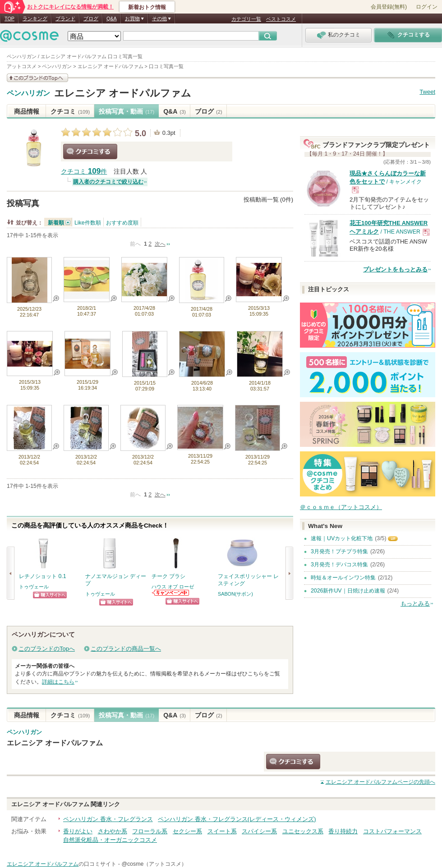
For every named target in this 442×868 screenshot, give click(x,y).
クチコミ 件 (84, 172)
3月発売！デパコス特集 (339, 565)
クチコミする (90, 152)
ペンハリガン (28, 93)
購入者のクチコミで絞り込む (108, 182)
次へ (160, 244)
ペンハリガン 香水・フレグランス (108, 819)
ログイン (427, 7)
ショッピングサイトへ (50, 595)
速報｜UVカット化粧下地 (342, 538)
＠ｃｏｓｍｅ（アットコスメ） (341, 507)
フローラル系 (150, 831)
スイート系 (222, 831)
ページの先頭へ (380, 782)
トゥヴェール (34, 587)
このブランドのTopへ (47, 649)
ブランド (65, 18)
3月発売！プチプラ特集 (339, 551)
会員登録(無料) (389, 7)
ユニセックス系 (303, 831)
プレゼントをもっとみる (395, 269)
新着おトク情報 (147, 7)
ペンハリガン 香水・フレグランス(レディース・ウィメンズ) (237, 819)
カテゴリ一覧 (246, 19)
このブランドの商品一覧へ (126, 649)
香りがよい (78, 831)
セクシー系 (187, 831)
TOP (9, 18)
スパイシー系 (259, 831)
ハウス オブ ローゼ (173, 587)
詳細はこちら (58, 682)
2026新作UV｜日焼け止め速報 (348, 591)
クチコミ (70, 111)
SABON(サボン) (235, 594)
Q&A (112, 18)
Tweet (427, 92)
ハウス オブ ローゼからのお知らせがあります (171, 593)
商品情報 (27, 111)
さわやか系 (113, 831)
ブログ (91, 18)
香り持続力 (343, 831)
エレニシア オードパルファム (123, 93)
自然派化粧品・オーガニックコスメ (110, 840)
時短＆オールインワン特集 (343, 578)
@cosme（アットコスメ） (154, 864)
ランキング (35, 18)
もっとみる (415, 604)
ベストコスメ (281, 19)
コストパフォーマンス (392, 831)
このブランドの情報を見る (37, 78)
